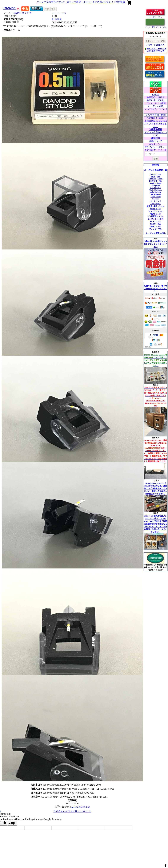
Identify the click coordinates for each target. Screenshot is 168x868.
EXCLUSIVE (156, 188)
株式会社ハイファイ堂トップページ (72, 811)
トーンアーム (156, 204)
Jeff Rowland (156, 194)
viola (159, 174)
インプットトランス (156, 219)
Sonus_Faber (155, 197)
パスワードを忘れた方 (155, 45)
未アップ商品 (74, 2)
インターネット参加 (156, 103)
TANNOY (152, 179)
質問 (53, 9)
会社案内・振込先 (156, 97)
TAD (151, 190)
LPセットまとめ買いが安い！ (98, 2)
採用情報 (120, 2)
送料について (156, 141)
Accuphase (155, 185)
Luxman (155, 199)
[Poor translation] (12, 823)
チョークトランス (156, 211)
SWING (23, 13)
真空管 (149, 206)
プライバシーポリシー (156, 147)
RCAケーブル (156, 221)
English (156, 94)
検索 (156, 159)
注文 (47, 9)
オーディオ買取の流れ (156, 233)
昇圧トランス (159, 206)
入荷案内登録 (156, 129)
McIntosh (158, 190)
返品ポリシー (156, 144)
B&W (153, 177)
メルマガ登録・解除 (156, 115)
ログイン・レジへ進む (155, 41)
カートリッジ (59, 13)
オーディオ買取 (156, 106)
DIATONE (153, 181)
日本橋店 (57, 19)
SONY (160, 179)
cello (158, 177)
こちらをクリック (81, 807)
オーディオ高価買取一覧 (156, 170)
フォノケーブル (156, 229)
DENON (153, 174)
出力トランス (156, 209)
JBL (160, 181)
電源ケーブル (156, 226)
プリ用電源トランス (156, 216)
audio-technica (155, 192)
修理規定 (156, 138)
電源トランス (156, 214)
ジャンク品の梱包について (51, 2)
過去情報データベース (156, 150)
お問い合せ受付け (156, 100)
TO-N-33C (9, 8)
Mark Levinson (155, 183)
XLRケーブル (155, 224)
